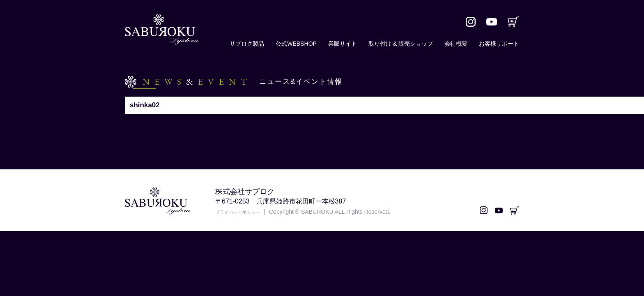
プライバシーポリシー (244, 212)
